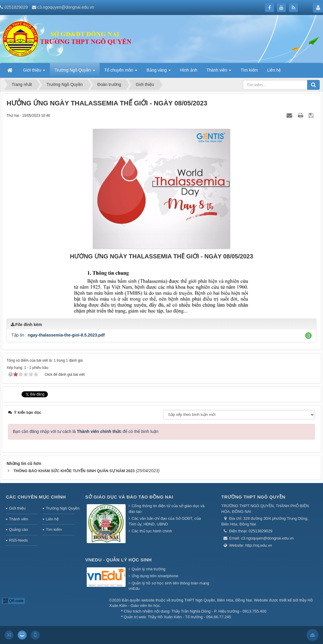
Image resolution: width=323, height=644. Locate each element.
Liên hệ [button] (274, 70)
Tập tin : (58, 335)
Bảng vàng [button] (159, 72)
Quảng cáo (18, 529)
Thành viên (19, 519)
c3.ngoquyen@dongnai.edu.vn (66, 7)
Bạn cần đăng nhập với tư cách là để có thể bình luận (86, 431)
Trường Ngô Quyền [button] (75, 72)
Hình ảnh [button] (189, 70)
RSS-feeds (18, 540)
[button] (308, 336)
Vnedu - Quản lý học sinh (118, 560)
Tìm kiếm (54, 529)
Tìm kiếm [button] (249, 70)
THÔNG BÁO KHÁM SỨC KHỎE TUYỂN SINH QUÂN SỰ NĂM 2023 (74, 471)
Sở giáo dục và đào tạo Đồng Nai (129, 497)
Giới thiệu (17, 508)
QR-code (13, 601)
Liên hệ (52, 519)
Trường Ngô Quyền (60, 508)
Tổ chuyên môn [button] (121, 72)
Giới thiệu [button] (34, 72)
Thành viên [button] (219, 72)
